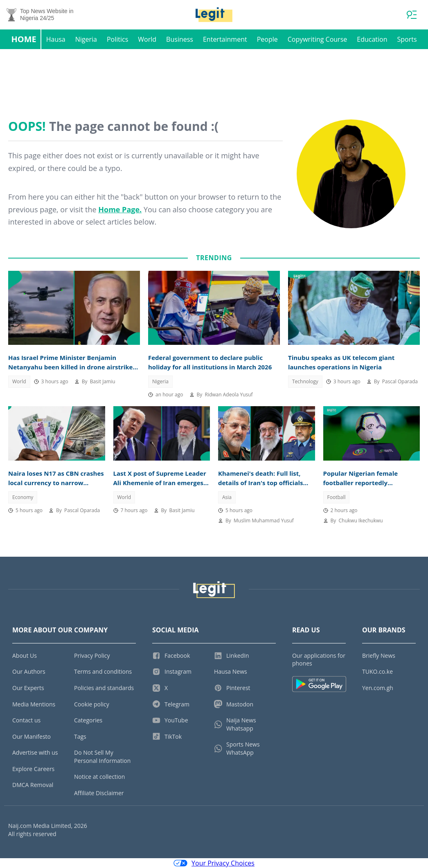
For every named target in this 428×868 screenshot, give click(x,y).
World (147, 39)
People (267, 39)
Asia (227, 497)
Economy (23, 497)
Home (24, 39)
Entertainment (225, 39)
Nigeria (86, 39)
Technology (305, 381)
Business (180, 39)
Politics (117, 39)
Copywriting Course (318, 39)
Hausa (56, 39)
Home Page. (120, 209)
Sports (407, 39)
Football (337, 497)
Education (372, 39)
